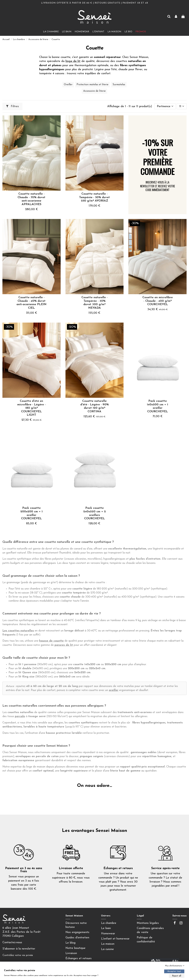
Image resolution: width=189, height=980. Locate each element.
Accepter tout (174, 971)
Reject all (177, 976)
